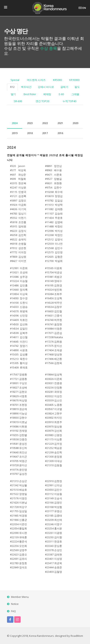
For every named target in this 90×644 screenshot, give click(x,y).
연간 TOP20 (42, 101)
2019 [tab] (15, 133)
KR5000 (57, 80)
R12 (12, 87)
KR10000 (74, 80)
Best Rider (30, 94)
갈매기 (64, 87)
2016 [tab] (60, 133)
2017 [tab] (45, 133)
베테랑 (47, 94)
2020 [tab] (75, 123)
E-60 (61, 94)
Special (15, 80)
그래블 (75, 94)
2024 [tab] (15, 123)
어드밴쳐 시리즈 (36, 80)
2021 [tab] (60, 123)
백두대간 (26, 87)
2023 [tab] (30, 123)
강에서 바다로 (46, 87)
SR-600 (18, 101)
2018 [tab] (30, 133)
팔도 (77, 87)
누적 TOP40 (69, 101)
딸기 (13, 94)
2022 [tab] (45, 123)
